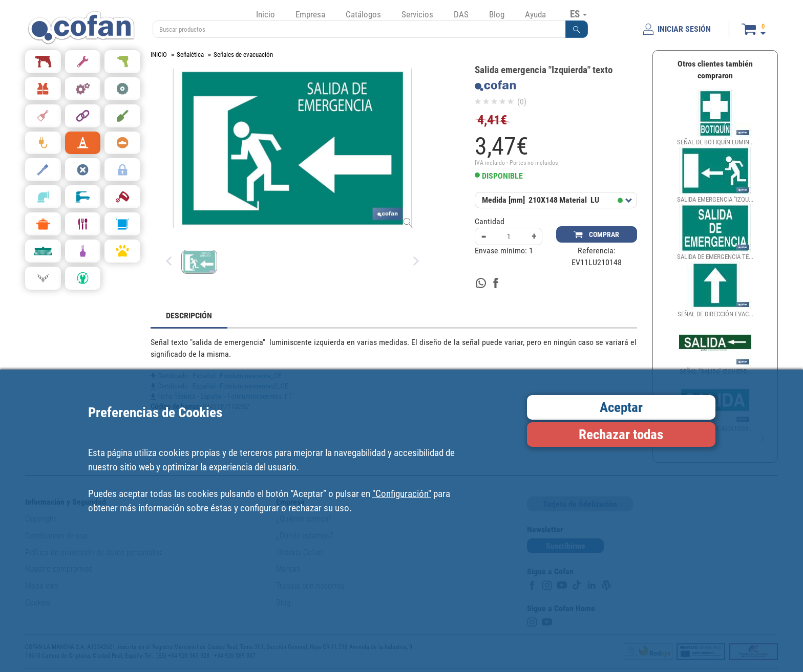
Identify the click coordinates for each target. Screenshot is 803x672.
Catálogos (363, 14)
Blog (497, 14)
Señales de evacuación (243, 55)
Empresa (310, 14)
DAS (461, 14)
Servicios (417, 14)
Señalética (190, 55)
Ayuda (535, 14)
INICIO (159, 55)
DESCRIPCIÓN (189, 316)
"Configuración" (402, 494)
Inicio (266, 14)
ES (578, 14)
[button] (577, 29)
